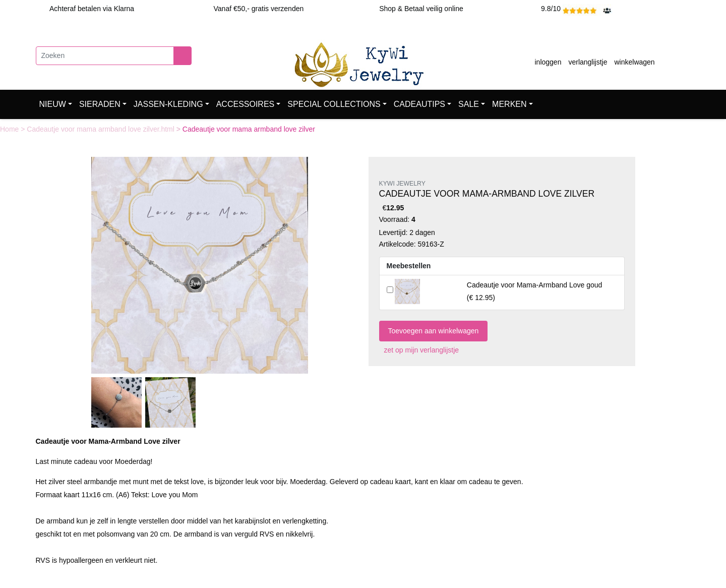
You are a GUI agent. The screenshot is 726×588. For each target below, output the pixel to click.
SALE (469, 104)
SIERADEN (100, 104)
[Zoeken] (105, 56)
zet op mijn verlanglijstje (419, 350)
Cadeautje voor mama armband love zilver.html (101, 129)
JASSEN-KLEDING (168, 104)
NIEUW (53, 104)
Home (10, 129)
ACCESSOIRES (246, 104)
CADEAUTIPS (419, 104)
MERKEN (509, 104)
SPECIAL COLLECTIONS (334, 104)
